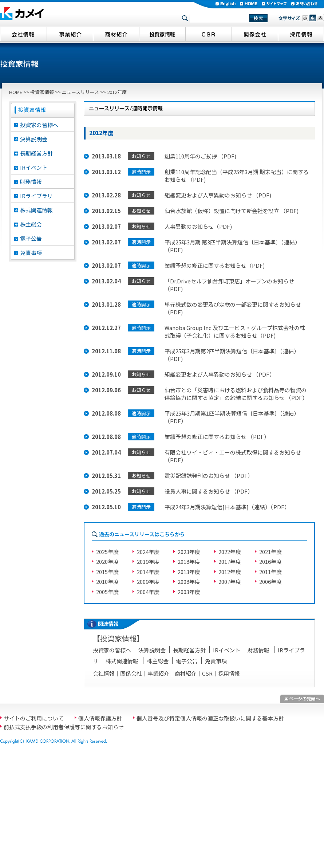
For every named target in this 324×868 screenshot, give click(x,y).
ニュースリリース (80, 92)
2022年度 (230, 552)
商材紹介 (186, 673)
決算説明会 (34, 139)
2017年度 (230, 561)
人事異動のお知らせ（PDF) (198, 226)
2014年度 (148, 572)
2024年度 (148, 552)
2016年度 (270, 561)
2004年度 (148, 592)
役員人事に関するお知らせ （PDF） (209, 491)
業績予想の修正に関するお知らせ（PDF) (215, 265)
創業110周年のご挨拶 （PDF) (200, 156)
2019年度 (148, 561)
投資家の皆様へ (39, 125)
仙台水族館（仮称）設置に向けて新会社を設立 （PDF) (232, 211)
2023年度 (189, 552)
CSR (207, 673)
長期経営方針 (36, 153)
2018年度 (189, 561)
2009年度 (148, 582)
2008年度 (189, 582)
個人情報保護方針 (100, 718)
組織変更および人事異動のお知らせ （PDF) (218, 195)
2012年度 (230, 572)
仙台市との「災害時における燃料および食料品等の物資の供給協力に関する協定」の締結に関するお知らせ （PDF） (236, 394)
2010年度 (107, 582)
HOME (16, 92)
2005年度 (107, 592)
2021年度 (270, 552)
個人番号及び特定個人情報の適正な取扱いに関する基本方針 (210, 718)
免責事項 (31, 253)
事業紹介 (158, 673)
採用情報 (229, 673)
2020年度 (107, 561)
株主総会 (31, 224)
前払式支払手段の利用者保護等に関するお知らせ (64, 727)
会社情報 (104, 673)
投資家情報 (42, 92)
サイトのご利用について (34, 718)
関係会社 (131, 673)
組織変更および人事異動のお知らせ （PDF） (220, 374)
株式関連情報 (36, 210)
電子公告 (31, 238)
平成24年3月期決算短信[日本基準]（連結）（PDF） (227, 507)
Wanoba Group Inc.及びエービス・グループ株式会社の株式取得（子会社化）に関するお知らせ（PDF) (235, 331)
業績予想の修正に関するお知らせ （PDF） (217, 437)
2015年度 (107, 572)
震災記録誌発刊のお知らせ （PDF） (209, 476)
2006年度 (270, 582)
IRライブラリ (36, 196)
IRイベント (34, 167)
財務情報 (31, 182)
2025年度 (107, 552)
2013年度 (189, 572)
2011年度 (270, 572)
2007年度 (230, 582)
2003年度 (189, 592)
